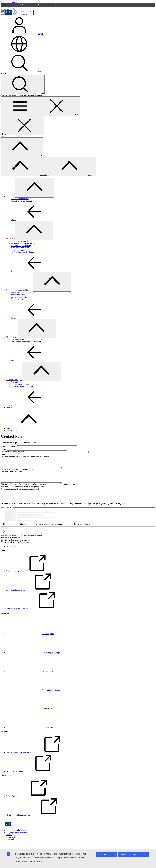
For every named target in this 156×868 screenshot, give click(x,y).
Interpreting (10, 196)
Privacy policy (12, 842)
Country (4, 454)
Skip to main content (9, 2)
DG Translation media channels (23, 252)
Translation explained (19, 241)
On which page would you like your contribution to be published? (27, 457)
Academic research (18, 295)
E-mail (4, 449)
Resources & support (14, 380)
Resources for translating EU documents (27, 342)
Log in (22, 34)
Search (22, 71)
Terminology (16, 382)
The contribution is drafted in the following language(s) (23, 490)
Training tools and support (21, 384)
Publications (16, 293)
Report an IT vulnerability (16, 836)
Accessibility (11, 552)
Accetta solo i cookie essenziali (134, 855)
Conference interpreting (20, 199)
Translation (10, 239)
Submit (4, 533)
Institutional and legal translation (24, 243)
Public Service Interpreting (21, 201)
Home (8, 428)
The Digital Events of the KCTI (23, 386)
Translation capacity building (22, 250)
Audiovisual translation (20, 248)
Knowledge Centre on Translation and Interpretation (21, 541)
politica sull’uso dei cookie (46, 858)
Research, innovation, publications (19, 290)
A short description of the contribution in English (20, 492)
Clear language (12, 337)
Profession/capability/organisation (14, 452)
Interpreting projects (19, 297)
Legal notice (11, 845)
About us (9, 407)
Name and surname (9, 447)
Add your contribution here (12, 473)
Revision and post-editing (21, 246)
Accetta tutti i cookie (107, 855)
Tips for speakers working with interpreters (28, 340)
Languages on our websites (16, 838)
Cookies (9, 840)
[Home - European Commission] (19, 15)
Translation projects (18, 299)
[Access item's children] (34, 188)
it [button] (20, 52)
